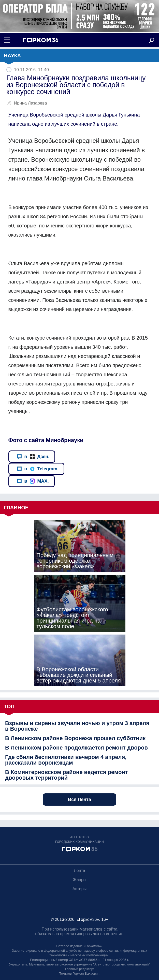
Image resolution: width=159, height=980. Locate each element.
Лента (79, 871)
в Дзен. (33, 457)
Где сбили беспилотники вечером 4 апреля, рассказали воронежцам (66, 760)
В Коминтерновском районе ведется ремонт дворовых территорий (67, 775)
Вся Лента (79, 800)
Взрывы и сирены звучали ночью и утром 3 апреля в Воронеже (77, 726)
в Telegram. (38, 469)
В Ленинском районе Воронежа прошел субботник (75, 738)
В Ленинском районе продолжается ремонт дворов (76, 748)
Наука (12, 56)
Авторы (79, 889)
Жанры (79, 880)
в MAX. (33, 481)
